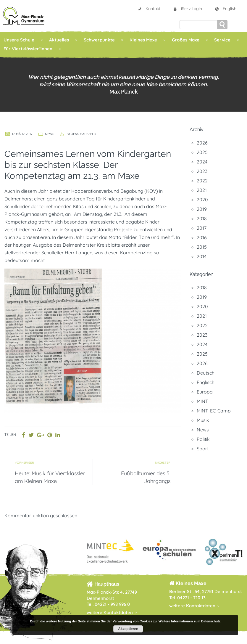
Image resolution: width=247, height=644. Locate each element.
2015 (202, 247)
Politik (203, 439)
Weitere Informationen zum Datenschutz (189, 621)
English (225, 9)
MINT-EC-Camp (214, 411)
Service (222, 40)
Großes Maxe (186, 40)
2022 (202, 181)
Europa (205, 392)
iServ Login (187, 9)
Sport (203, 449)
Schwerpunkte (99, 40)
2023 (202, 171)
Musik (203, 420)
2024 (202, 162)
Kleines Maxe (143, 40)
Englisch (206, 382)
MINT (202, 401)
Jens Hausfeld (84, 134)
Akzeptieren (128, 629)
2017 (202, 228)
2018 (202, 219)
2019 (202, 209)
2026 (202, 143)
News (50, 134)
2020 (202, 200)
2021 (202, 190)
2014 (202, 256)
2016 (202, 237)
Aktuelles (59, 40)
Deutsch (206, 373)
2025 (202, 152)
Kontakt (149, 9)
